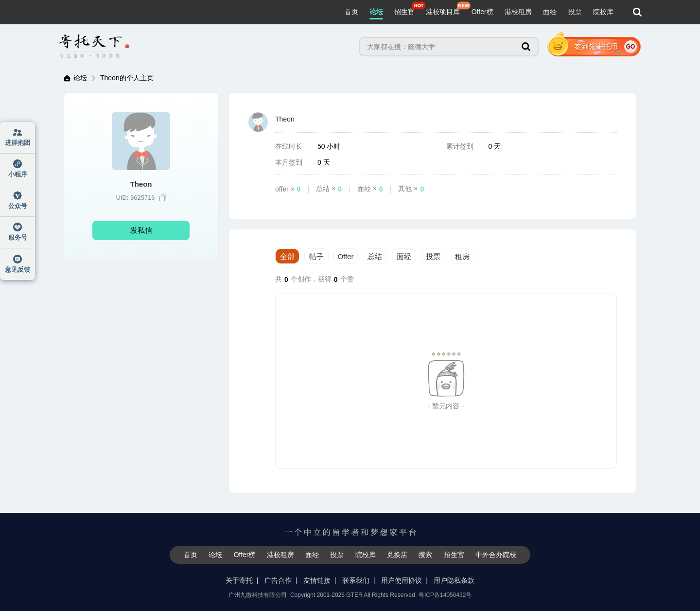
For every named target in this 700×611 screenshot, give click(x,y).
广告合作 (278, 580)
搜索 (425, 555)
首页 (351, 12)
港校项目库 (443, 12)
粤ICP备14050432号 (445, 595)
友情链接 (317, 580)
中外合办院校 (496, 555)
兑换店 (397, 555)
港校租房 (518, 12)
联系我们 (356, 580)
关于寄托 (239, 580)
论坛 (376, 12)
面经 (550, 12)
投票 (575, 12)
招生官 (404, 12)
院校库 (603, 12)
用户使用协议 (402, 580)
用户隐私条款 (454, 580)
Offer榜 (482, 12)
